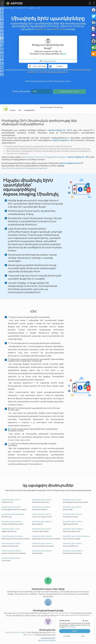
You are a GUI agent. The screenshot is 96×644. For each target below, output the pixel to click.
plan (65, 54)
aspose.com (41, 29)
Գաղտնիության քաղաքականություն (53, 72)
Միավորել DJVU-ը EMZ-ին (11, 551)
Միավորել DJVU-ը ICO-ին (11, 558)
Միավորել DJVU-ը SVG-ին (11, 543)
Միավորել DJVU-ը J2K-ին (72, 507)
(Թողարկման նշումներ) (48, 640)
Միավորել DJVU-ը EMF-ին (72, 543)
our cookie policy (71, 627)
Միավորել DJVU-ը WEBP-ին (73, 529)
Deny (83, 636)
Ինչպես (13, 110)
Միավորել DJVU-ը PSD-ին (42, 500)
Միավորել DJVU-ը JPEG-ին (11, 507)
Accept (75, 631)
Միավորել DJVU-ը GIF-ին (42, 514)
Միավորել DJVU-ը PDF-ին (11, 500)
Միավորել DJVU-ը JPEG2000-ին (13, 514)
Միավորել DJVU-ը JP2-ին (42, 507)
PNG (42, 91)
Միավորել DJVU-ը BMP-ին (42, 522)
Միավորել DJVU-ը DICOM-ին (12, 536)
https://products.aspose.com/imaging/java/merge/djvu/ (24, 168)
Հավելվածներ (29, 110)
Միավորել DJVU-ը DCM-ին (42, 536)
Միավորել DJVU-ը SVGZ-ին (42, 543)
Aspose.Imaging (20, 632)
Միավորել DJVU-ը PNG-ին (73, 514)
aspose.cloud (58, 29)
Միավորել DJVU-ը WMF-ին (42, 551)
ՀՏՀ (20, 110)
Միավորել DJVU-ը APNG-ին (12, 522)
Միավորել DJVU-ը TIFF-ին (72, 522)
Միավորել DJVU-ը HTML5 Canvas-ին (76, 536)
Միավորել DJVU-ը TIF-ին (11, 529)
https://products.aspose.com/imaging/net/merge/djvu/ (44, 157)
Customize (67, 636)
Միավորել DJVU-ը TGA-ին (42, 529)
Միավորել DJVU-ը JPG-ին (72, 500)
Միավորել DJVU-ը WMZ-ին (73, 551)
